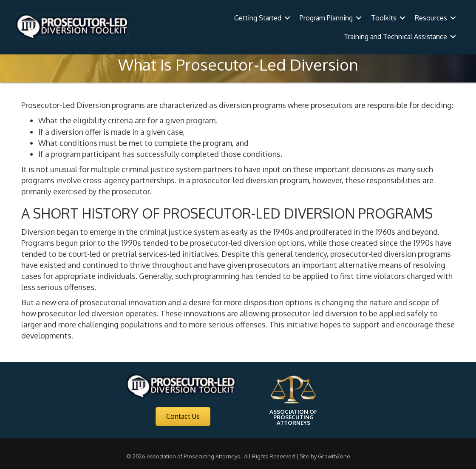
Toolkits (384, 18)
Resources (431, 18)
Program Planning (326, 18)
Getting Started (258, 18)
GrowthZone (334, 456)
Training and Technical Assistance (395, 37)
